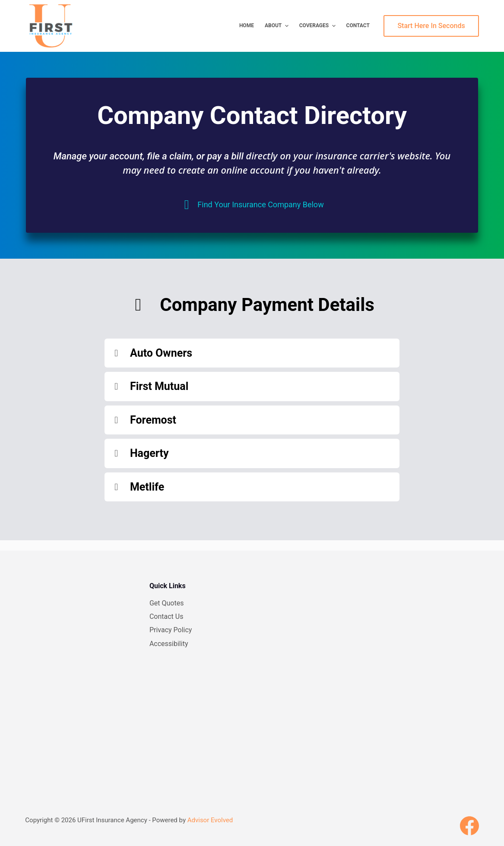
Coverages (319, 26)
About (278, 26)
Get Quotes (167, 603)
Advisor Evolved (210, 820)
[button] (252, 353)
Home (247, 25)
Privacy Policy (171, 630)
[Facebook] (469, 826)
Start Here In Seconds (431, 26)
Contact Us (166, 616)
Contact (358, 25)
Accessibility (169, 644)
